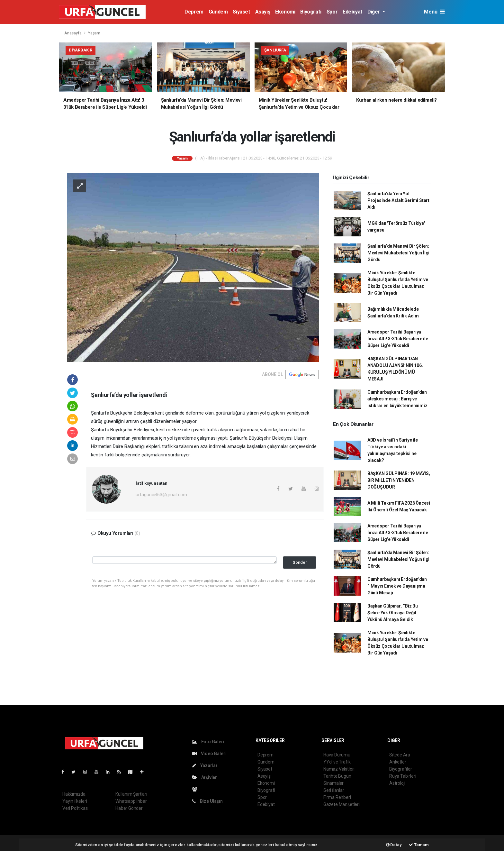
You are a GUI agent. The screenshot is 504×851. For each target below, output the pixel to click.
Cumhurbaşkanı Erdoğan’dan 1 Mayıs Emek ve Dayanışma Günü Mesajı (397, 586)
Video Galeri (209, 754)
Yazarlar (205, 765)
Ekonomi (285, 12)
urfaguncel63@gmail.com (161, 495)
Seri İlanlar (334, 790)
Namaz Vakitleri (339, 769)
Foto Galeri (208, 742)
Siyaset (241, 12)
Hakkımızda (74, 794)
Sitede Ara (400, 755)
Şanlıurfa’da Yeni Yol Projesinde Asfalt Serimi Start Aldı (398, 200)
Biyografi (311, 12)
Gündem (218, 12)
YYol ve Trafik (337, 762)
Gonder (300, 562)
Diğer (374, 12)
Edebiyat (352, 12)
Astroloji (397, 783)
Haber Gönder (129, 808)
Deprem (194, 12)
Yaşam (94, 33)
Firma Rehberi (337, 797)
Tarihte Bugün (337, 776)
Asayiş (263, 12)
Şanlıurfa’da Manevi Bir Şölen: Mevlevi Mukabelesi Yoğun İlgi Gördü (398, 253)
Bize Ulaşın (207, 801)
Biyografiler (401, 769)
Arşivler (205, 777)
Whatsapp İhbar (131, 801)
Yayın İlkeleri (75, 801)
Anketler (398, 762)
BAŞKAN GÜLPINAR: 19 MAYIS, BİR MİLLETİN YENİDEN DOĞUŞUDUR (399, 480)
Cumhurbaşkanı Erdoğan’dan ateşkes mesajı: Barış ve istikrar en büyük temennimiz (397, 399)
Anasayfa (73, 33)
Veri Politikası (75, 808)
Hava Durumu (337, 755)
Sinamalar (333, 783)
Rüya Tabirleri (403, 776)
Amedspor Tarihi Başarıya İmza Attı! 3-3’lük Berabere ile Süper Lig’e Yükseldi (398, 339)
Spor (332, 12)
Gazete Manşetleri (342, 804)
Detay (394, 845)
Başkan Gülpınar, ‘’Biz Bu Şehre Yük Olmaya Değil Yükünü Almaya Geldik (393, 613)
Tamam (419, 845)
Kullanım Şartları (131, 794)
